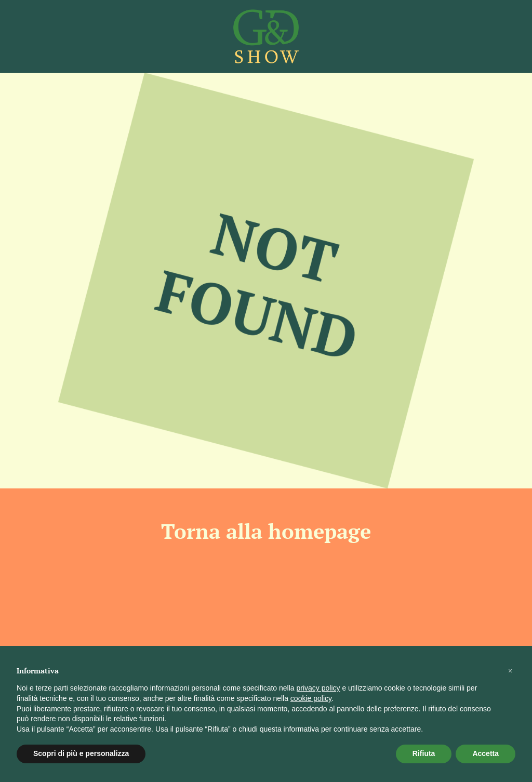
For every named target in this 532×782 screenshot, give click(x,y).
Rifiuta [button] (424, 753)
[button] (510, 671)
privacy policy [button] (318, 688)
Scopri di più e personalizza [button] (81, 753)
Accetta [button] (486, 753)
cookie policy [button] (311, 698)
